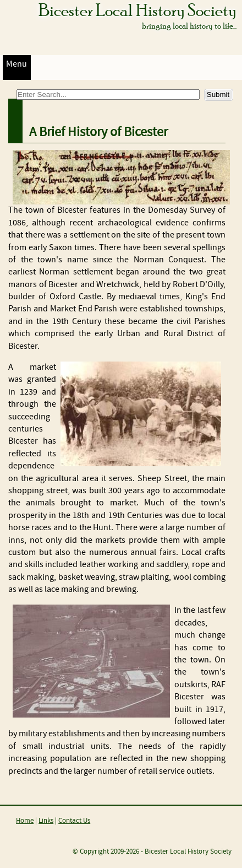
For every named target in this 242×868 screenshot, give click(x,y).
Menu (16, 64)
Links (46, 821)
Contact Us (74, 821)
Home (25, 821)
